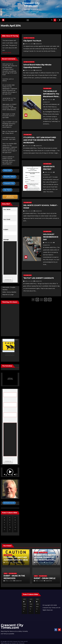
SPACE (5, 81)
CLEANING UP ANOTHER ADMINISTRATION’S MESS (12, 355)
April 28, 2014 (49, 243)
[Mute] (15, 475)
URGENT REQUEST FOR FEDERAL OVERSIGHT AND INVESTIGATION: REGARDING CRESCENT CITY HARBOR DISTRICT (45, 560)
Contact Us (8, 280)
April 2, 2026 (39, 562)
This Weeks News (47, 88)
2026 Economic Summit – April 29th (9, 116)
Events (6, 573)
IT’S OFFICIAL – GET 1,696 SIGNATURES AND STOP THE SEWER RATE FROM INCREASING (40, 140)
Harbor (36, 553)
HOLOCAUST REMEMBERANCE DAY (51, 237)
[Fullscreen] (16, 475)
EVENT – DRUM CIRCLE (45, 578)
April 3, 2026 (9, 562)
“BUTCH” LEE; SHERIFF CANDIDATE (39, 278)
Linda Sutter (48, 562)
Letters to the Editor (29, 38)
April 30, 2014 (29, 44)
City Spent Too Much (32, 41)
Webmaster (6, 104)
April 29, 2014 (49, 100)
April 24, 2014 (29, 281)
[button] (52, 20)
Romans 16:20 (7, 53)
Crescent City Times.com (31, 4)
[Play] (5, 475)
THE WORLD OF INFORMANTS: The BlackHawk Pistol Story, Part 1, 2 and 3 (51, 96)
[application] (10, 472)
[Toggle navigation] (28, 20)
